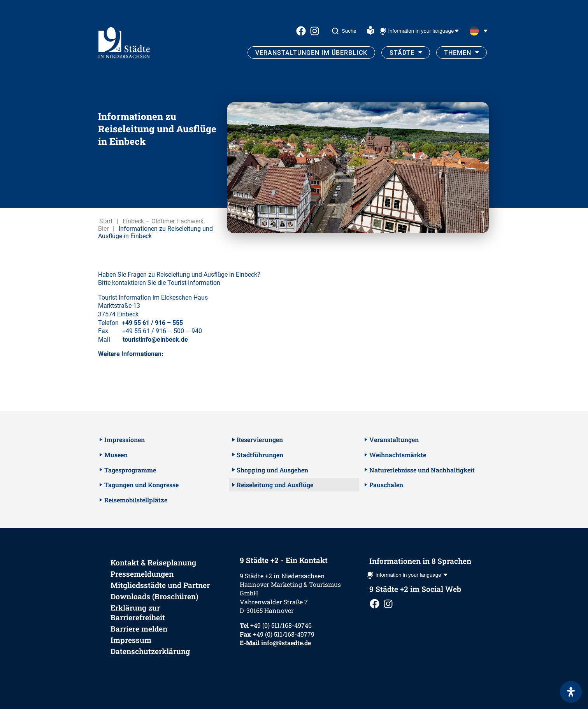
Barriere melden (139, 629)
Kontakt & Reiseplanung (153, 562)
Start (106, 221)
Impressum (131, 640)
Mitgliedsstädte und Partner (160, 585)
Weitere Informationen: (131, 354)
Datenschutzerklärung (150, 651)
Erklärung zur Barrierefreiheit (138, 612)
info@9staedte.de (286, 643)
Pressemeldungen (142, 574)
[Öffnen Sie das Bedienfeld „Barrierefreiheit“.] (571, 692)
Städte (402, 53)
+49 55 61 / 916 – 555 (152, 323)
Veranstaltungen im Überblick (311, 53)
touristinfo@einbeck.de (155, 340)
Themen (458, 53)
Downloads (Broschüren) (154, 596)
